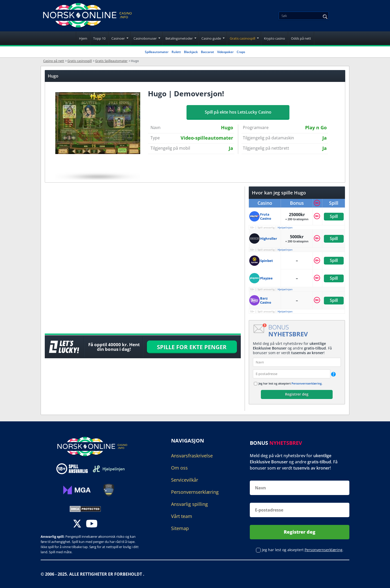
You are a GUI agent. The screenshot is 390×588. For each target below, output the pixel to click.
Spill (334, 216)
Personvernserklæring (307, 383)
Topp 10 (99, 38)
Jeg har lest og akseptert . (290, 383)
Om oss (179, 468)
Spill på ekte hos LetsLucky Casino (238, 112)
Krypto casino (274, 38)
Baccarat (207, 52)
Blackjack (191, 52)
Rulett (176, 52)
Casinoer (118, 38)
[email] (292, 374)
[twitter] (77, 524)
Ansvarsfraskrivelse (192, 456)
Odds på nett (301, 38)
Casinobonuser (145, 38)
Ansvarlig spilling (189, 504)
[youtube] (92, 524)
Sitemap (180, 528)
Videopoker (225, 52)
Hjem (83, 38)
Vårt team (182, 516)
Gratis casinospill (242, 38)
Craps (241, 52)
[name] (297, 362)
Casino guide (211, 38)
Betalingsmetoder (179, 38)
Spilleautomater (157, 52)
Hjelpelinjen (285, 227)
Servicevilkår (185, 480)
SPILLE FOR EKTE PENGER (192, 347)
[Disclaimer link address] (109, 469)
